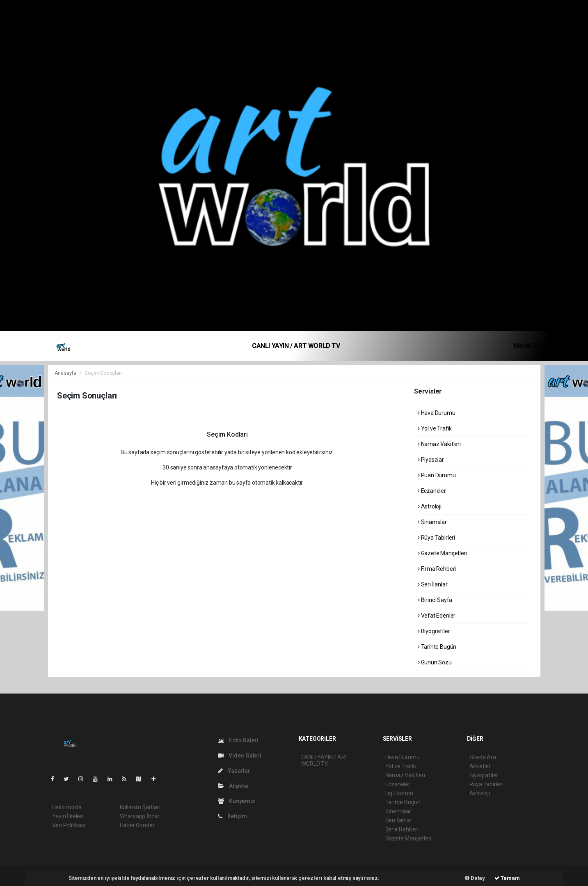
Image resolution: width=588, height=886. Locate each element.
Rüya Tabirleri (436, 538)
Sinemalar (398, 811)
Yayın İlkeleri (68, 816)
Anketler (480, 766)
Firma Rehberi (437, 569)
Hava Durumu (437, 413)
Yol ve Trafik (435, 428)
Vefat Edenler (437, 616)
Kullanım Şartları (140, 807)
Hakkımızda (67, 807)
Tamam (507, 878)
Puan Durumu (437, 475)
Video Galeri (240, 756)
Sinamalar (432, 522)
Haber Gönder (137, 825)
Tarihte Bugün (437, 647)
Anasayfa (66, 373)
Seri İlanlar (432, 584)
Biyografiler (434, 631)
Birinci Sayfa (435, 600)
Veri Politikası (69, 825)
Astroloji (430, 506)
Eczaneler (432, 491)
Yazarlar (234, 771)
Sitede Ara (483, 757)
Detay (475, 878)
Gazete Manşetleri (442, 553)
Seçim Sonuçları (103, 373)
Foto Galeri (238, 740)
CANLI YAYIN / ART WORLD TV (296, 346)
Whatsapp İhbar (140, 816)
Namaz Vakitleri (439, 444)
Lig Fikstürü (399, 793)
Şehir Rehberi (402, 829)
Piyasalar (431, 460)
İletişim (232, 816)
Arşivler (234, 786)
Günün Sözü (435, 662)
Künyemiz (237, 801)
